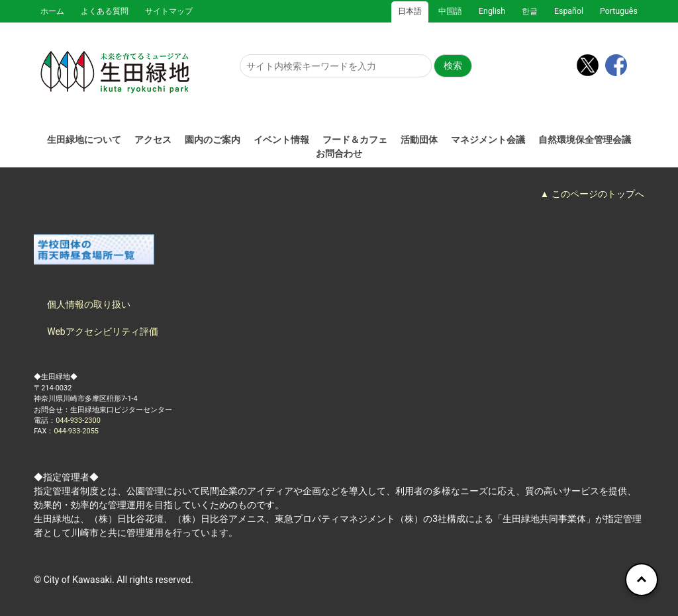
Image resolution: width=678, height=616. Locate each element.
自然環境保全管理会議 (585, 140)
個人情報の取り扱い (89, 304)
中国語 (450, 11)
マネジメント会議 (488, 140)
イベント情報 (281, 140)
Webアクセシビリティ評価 (103, 331)
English (492, 11)
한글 (530, 11)
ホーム (52, 11)
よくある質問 (105, 11)
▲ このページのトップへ (592, 194)
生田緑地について (84, 140)
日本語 (410, 11)
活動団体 (419, 140)
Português (619, 11)
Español (569, 11)
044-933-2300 (78, 420)
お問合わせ (339, 154)
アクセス (153, 140)
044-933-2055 (76, 431)
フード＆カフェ (355, 140)
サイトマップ (169, 11)
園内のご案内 (213, 140)
